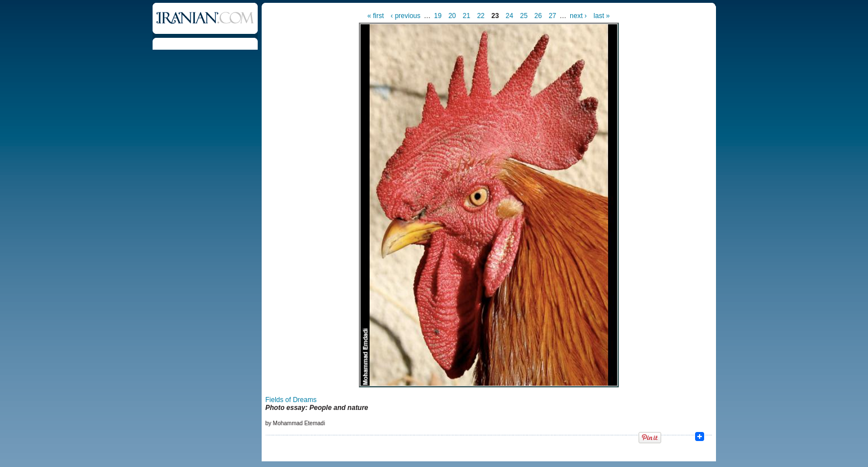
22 (481, 16)
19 (438, 16)
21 (466, 16)
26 (538, 16)
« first (376, 16)
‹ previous (405, 16)
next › (578, 16)
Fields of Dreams (291, 400)
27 (552, 16)
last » (602, 16)
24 (509, 16)
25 (524, 16)
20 (452, 16)
